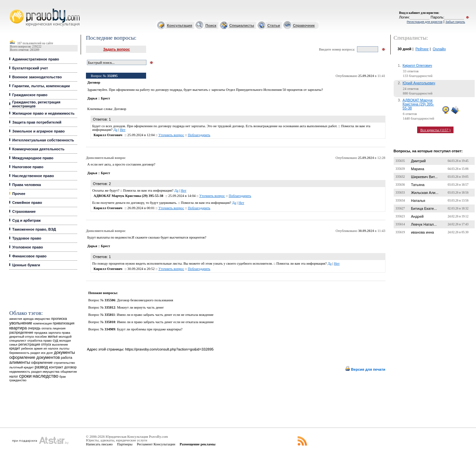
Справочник (304, 25)
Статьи (274, 25)
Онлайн (439, 49)
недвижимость (20, 372)
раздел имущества (45, 372)
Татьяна (418, 185)
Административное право (36, 59)
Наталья (418, 201)
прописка (59, 319)
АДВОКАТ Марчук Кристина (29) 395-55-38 (418, 104)
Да (115, 130)
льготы (64, 348)
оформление (42, 362)
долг (50, 353)
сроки (25, 376)
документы (64, 353)
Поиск (211, 25)
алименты (20, 362)
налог (14, 376)
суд (55, 340)
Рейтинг (422, 49)
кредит (15, 348)
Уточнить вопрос (171, 135)
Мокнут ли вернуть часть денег (140, 307)
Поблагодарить (199, 135)
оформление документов (35, 357)
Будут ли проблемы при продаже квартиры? (150, 329)
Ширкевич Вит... (424, 177)
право (47, 341)
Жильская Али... (425, 193)
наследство (46, 376)
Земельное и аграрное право (39, 131)
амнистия (16, 319)
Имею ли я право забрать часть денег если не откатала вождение (165, 315)
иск (43, 353)
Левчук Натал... (424, 224)
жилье (53, 337)
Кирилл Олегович (417, 65)
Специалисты (242, 25)
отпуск (46, 344)
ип (45, 348)
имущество (42, 319)
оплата (46, 328)
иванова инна (422, 232)
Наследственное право (33, 176)
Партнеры (125, 444)
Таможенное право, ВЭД (34, 229)
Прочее (19, 194)
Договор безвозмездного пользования (145, 300)
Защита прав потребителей (37, 122)
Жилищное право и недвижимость (43, 113)
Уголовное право (28, 247)
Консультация (179, 25)
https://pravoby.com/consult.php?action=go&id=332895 (169, 349)
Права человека (27, 185)
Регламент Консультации (156, 444)
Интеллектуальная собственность (43, 140)
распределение (21, 333)
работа (66, 357)
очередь (34, 328)
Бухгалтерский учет (30, 68)
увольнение (21, 323)
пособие (41, 337)
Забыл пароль (455, 22)
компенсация (42, 323)
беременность (19, 353)
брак (63, 377)
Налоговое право (28, 167)
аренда (28, 319)
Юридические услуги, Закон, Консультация (13, 9)
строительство (64, 363)
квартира (18, 328)
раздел (35, 353)
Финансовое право (29, 256)
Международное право (33, 158)
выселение (60, 344)
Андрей (417, 216)
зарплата (55, 333)
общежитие (69, 372)
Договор (120, 109)
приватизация (63, 323)
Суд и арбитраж (26, 220)
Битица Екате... (424, 208)
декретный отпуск (22, 337)
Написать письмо (99, 444)
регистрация (29, 344)
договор (70, 367)
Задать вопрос (117, 49)
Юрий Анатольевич (419, 83)
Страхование (24, 211)
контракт (56, 367)
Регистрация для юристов (424, 22)
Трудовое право (27, 238)
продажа (41, 333)
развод (41, 367)
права (66, 333)
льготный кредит (21, 367)
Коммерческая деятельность (38, 149)
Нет (122, 130)
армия (38, 349)
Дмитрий (418, 161)
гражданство (18, 380)
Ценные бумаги (26, 265)
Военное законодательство (37, 77)
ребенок (27, 348)
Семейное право (27, 203)
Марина (417, 169)
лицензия (59, 328)
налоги (53, 348)
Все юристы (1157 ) (436, 130)
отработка (35, 340)
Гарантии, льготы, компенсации (41, 86)
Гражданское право (30, 95)
